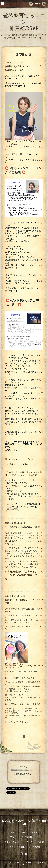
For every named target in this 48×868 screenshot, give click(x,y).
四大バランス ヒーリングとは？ (20, 459)
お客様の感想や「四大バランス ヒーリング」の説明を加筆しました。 (24, 576)
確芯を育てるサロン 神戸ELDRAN (24, 23)
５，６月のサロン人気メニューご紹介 (23, 527)
